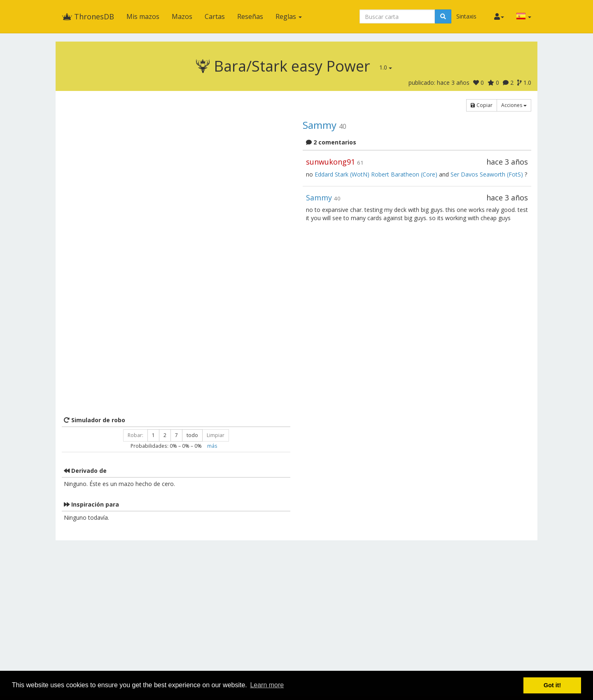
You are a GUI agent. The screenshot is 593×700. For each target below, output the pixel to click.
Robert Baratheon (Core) (404, 174)
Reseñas (250, 16)
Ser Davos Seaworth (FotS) (487, 174)
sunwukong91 (330, 162)
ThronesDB (88, 16)
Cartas (215, 16)
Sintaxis (466, 16)
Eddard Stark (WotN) (342, 174)
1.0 (386, 67)
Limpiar (216, 435)
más (212, 446)
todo (192, 435)
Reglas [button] (289, 16)
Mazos (182, 16)
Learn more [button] (267, 685)
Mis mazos (143, 16)
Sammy (320, 125)
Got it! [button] (552, 685)
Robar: (135, 435)
